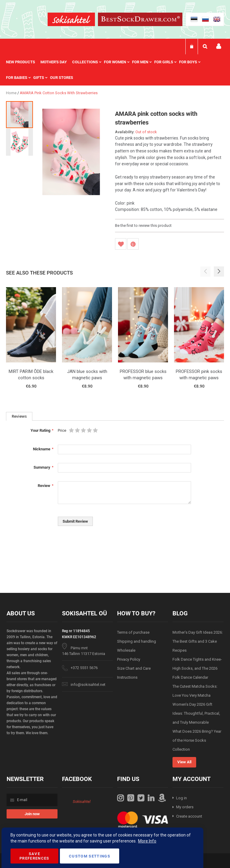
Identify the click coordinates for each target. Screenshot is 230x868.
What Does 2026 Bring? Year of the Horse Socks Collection (197, 740)
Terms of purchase (133, 632)
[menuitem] (23, 62)
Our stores (62, 78)
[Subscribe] (32, 814)
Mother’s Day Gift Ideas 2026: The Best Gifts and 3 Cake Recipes (198, 641)
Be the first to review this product (143, 225)
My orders (185, 807)
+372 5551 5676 (84, 668)
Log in (181, 798)
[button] (19, 142)
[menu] (115, 70)
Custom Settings (90, 856)
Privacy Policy (129, 659)
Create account (189, 816)
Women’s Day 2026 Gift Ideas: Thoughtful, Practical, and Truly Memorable (196, 713)
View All (184, 762)
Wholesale (126, 650)
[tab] (19, 416)
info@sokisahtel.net (88, 685)
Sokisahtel (82, 802)
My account (219, 46)
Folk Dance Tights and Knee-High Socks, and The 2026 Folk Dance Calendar (197, 668)
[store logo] (71, 20)
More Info (147, 841)
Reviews (19, 416)
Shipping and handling (137, 641)
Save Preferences (34, 856)
